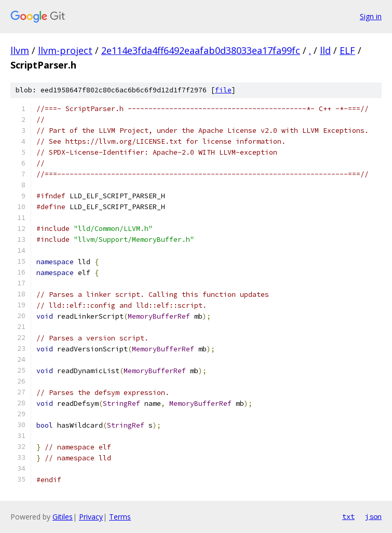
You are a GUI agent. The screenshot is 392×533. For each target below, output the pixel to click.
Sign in (371, 16)
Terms (120, 517)
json (373, 516)
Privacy (91, 517)
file (223, 90)
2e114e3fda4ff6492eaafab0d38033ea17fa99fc (201, 50)
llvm (20, 50)
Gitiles (63, 517)
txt (348, 516)
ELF (347, 50)
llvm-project (65, 50)
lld (325, 50)
